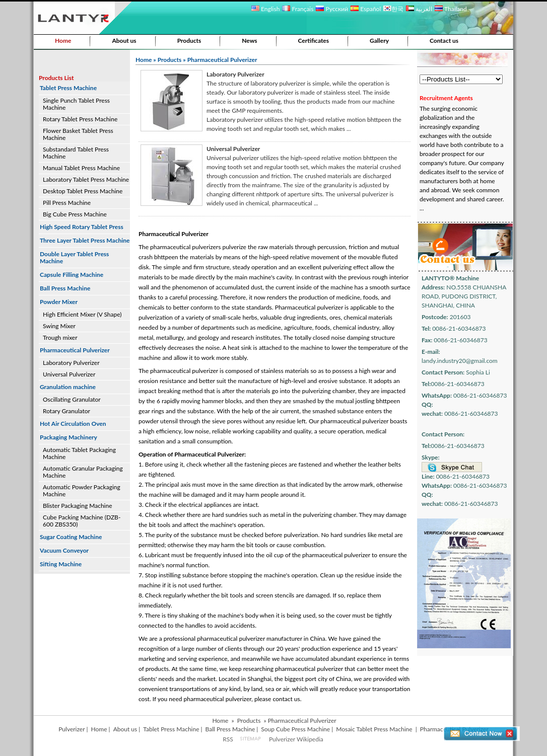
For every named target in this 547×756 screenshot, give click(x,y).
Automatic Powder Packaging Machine (82, 490)
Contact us (444, 41)
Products (189, 41)
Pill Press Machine (67, 203)
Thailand (451, 9)
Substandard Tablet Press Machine (76, 153)
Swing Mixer (59, 326)
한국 (393, 9)
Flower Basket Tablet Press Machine (78, 134)
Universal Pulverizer (69, 374)
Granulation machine (68, 387)
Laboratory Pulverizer (71, 363)
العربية (419, 9)
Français (298, 9)
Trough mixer (60, 337)
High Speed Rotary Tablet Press (82, 227)
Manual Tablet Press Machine (81, 168)
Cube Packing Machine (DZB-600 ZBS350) (82, 521)
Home (63, 41)
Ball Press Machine (65, 288)
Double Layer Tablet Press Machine (74, 257)
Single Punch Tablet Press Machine (76, 104)
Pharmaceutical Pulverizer (75, 350)
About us (124, 41)
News (249, 41)
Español (366, 9)
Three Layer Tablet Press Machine (85, 240)
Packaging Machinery (69, 437)
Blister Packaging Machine (78, 506)
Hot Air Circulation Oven (73, 424)
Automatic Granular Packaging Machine (83, 472)
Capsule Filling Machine (72, 275)
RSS (228, 739)
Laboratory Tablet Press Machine (86, 179)
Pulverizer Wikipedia (296, 739)
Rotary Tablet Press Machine (80, 119)
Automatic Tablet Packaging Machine (79, 453)
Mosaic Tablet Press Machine (374, 729)
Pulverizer (72, 729)
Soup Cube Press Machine (295, 729)
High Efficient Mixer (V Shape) (82, 314)
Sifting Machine (61, 564)
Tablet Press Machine (68, 88)
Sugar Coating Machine (71, 537)
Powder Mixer (59, 302)
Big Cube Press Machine (75, 214)
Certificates (314, 41)
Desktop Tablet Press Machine (83, 191)
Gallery (379, 41)
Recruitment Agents (446, 98)
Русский (332, 9)
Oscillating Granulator (72, 399)
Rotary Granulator (66, 411)
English (265, 9)
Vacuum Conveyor (64, 550)
